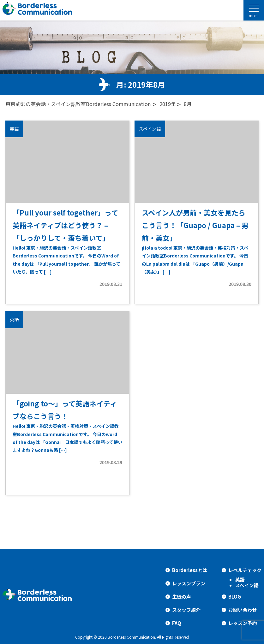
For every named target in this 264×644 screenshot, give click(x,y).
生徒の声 (182, 597)
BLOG (235, 597)
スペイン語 (247, 585)
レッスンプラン (189, 583)
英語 (240, 579)
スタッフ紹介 (186, 610)
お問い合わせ (243, 610)
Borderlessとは (190, 570)
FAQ (177, 623)
